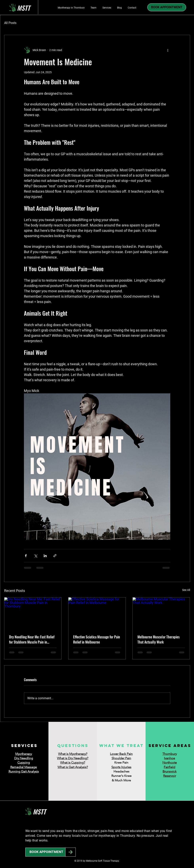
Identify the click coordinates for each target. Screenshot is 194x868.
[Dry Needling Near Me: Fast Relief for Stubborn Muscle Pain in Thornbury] (33, 613)
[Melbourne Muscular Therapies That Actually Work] (161, 613)
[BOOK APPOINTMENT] (46, 852)
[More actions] (168, 50)
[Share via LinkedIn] (45, 556)
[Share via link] (55, 556)
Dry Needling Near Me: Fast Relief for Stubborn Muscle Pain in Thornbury (32, 639)
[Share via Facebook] (26, 556)
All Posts (10, 23)
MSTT (39, 812)
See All (186, 590)
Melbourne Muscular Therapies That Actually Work (159, 639)
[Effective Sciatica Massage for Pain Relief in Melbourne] (97, 613)
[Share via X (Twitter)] (35, 556)
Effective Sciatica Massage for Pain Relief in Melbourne (97, 639)
